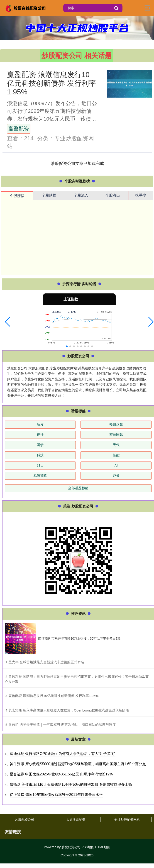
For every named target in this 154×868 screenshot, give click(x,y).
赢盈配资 (19, 129)
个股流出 (113, 195)
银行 (40, 435)
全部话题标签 (78, 488)
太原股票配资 (76, 820)
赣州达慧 (116, 424)
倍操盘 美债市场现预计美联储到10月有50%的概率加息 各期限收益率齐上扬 (71, 784)
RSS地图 (88, 847)
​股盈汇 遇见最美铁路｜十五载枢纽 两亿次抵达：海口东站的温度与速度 (62, 725)
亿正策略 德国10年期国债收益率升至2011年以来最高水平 (56, 795)
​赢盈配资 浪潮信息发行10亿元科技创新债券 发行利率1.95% (54, 696)
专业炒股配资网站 (127, 820)
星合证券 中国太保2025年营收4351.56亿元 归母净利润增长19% (61, 774)
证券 (116, 476)
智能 (116, 455)
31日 (40, 465)
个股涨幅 (17, 196)
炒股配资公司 (24, 820)
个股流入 (81, 195)
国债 (40, 445)
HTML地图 (103, 847)
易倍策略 (40, 476)
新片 (40, 424)
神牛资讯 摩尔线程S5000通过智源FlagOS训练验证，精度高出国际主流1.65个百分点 (78, 764)
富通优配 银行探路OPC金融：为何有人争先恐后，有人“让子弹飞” (63, 754)
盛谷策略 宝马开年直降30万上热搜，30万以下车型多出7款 (79, 638)
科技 (40, 455)
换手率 (141, 195)
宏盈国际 (116, 435)
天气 (116, 445)
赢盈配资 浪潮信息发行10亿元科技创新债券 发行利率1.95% (52, 83)
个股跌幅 (49, 195)
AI (116, 465)
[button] (8, 322)
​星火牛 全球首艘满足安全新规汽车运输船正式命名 (46, 662)
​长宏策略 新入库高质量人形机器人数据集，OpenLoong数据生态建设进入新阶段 (69, 710)
